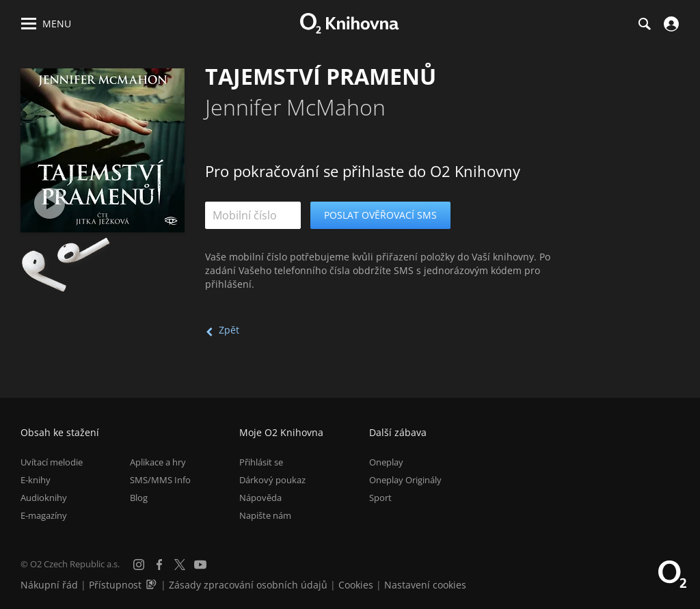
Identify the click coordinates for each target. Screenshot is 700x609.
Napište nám (265, 515)
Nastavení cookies (425, 585)
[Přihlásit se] (670, 24)
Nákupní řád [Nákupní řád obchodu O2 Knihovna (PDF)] (49, 585)
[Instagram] (139, 565)
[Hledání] (644, 24)
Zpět (229, 330)
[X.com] (180, 565)
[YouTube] (200, 565)
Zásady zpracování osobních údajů (248, 585)
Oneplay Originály (405, 480)
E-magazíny (44, 515)
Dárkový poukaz (272, 480)
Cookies (356, 585)
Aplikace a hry (158, 462)
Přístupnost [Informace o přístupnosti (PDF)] (115, 585)
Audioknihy (44, 498)
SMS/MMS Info (160, 480)
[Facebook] (159, 565)
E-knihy (36, 480)
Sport (380, 498)
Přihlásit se (261, 462)
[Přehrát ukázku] (50, 203)
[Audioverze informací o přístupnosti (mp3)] (152, 585)
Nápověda (260, 498)
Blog (139, 498)
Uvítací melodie (52, 462)
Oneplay (386, 462)
